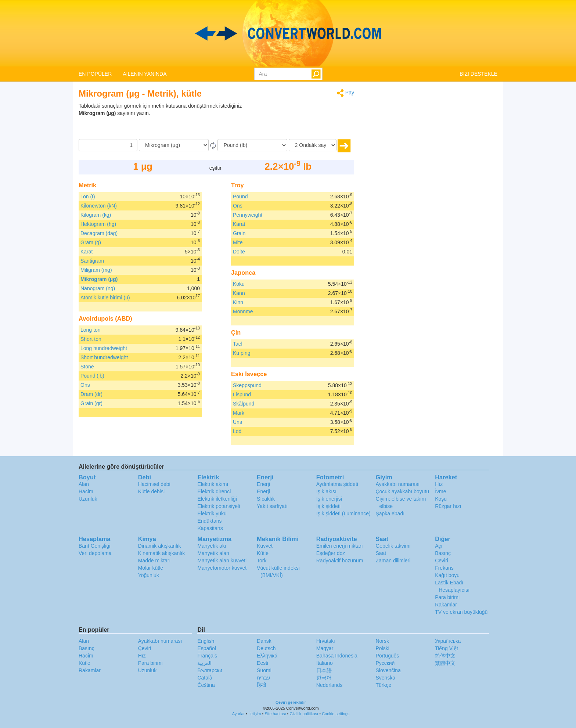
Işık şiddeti (328, 506)
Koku (239, 284)
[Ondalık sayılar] (313, 145)
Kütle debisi (151, 491)
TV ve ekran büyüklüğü (461, 612)
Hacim (86, 491)
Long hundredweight (104, 348)
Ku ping (242, 353)
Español (207, 648)
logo (288, 33)
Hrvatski (326, 641)
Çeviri (442, 561)
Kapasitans (210, 528)
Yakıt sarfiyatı (272, 506)
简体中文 (445, 656)
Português (387, 656)
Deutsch (266, 648)
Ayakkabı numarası (397, 484)
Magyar (325, 648)
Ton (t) (88, 197)
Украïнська (448, 641)
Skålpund (244, 404)
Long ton (91, 330)
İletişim (255, 714)
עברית (264, 678)
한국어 (324, 678)
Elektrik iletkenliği (217, 499)
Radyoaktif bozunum (340, 561)
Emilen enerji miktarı (340, 546)
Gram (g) (91, 242)
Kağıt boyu (447, 575)
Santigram (92, 261)
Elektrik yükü (212, 513)
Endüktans (209, 521)
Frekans (444, 568)
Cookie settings (336, 714)
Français (207, 656)
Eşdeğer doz (331, 553)
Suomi (264, 670)
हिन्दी (262, 685)
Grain (239, 233)
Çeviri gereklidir (291, 702)
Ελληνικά (267, 656)
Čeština (206, 685)
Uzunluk (88, 499)
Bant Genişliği (94, 546)
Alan (84, 484)
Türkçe (383, 685)
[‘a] (252, 145)
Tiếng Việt (447, 648)
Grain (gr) (91, 403)
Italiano (325, 663)
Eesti (262, 663)
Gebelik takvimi (393, 546)
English (206, 641)
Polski (382, 648)
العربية (204, 663)
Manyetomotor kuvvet (222, 568)
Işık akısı (326, 491)
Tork (262, 561)
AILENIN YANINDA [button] (145, 74)
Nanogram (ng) (98, 288)
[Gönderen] (174, 145)
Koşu (441, 499)
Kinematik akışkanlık (162, 553)
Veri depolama (95, 553)
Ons (85, 385)
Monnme (243, 311)
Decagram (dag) (99, 233)
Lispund (242, 394)
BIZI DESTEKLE (478, 74)
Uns (237, 422)
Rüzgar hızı (448, 506)
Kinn (238, 302)
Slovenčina (388, 670)
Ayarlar (239, 714)
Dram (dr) (91, 394)
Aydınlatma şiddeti (337, 484)
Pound (240, 197)
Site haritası (275, 714)
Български (210, 670)
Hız (439, 484)
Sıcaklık (266, 499)
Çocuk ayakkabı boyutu (402, 491)
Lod (237, 431)
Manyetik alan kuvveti (222, 561)
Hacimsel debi (154, 484)
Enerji (263, 484)
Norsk (382, 641)
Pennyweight (248, 215)
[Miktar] (108, 145)
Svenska (385, 678)
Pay (345, 93)
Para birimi (447, 597)
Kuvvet (265, 546)
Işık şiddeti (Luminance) (343, 513)
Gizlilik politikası (304, 714)
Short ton (91, 339)
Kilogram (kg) (96, 215)
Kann (239, 293)
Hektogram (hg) (98, 224)
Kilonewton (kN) (99, 206)
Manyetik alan (213, 553)
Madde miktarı (154, 561)
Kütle (263, 553)
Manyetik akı (212, 546)
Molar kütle (151, 568)
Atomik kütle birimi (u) (105, 298)
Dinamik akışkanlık (160, 546)
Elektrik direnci (214, 491)
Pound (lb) (92, 376)
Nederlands (330, 685)
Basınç (443, 553)
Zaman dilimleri (393, 561)
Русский (385, 663)
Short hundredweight (104, 357)
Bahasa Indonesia (337, 656)
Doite (239, 252)
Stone (87, 367)
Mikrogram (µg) (99, 279)
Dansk (264, 641)
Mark (239, 413)
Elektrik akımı (213, 484)
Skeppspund (247, 385)
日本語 (324, 670)
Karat (87, 252)
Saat (381, 553)
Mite (238, 242)
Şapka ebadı (390, 513)
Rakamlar (446, 605)
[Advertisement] (308, 120)
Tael (238, 344)
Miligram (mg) (96, 270)
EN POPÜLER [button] (95, 74)
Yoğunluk (149, 575)
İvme (440, 491)
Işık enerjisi (329, 499)
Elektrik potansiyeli (219, 506)
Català (205, 678)
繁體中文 (445, 663)
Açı (439, 546)
